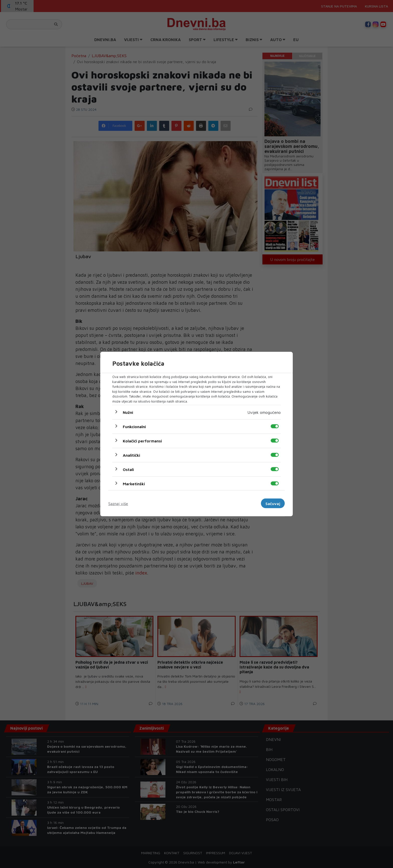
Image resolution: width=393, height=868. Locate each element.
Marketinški (134, 484)
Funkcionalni (134, 427)
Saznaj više (118, 503)
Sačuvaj (273, 503)
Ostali (128, 469)
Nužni (128, 412)
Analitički (131, 455)
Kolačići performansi (142, 441)
